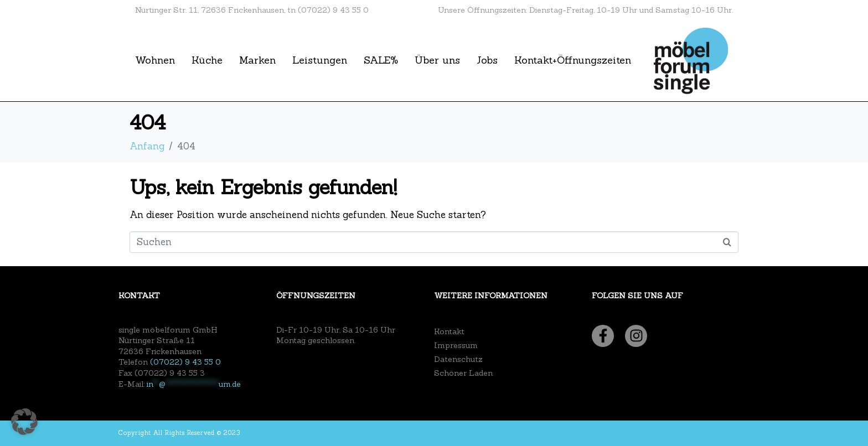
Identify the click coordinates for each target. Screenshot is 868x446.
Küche (207, 60)
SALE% (381, 60)
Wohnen (155, 60)
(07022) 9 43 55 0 (185, 362)
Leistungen (320, 60)
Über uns (437, 60)
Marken (257, 60)
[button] (24, 422)
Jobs (487, 60)
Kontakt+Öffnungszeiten (573, 60)
